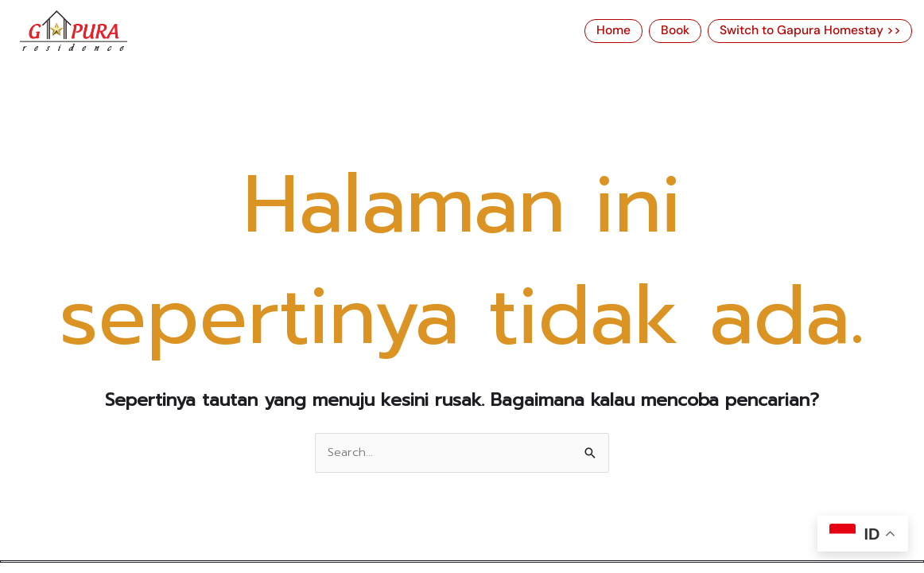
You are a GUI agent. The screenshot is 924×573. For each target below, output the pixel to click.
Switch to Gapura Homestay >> (811, 31)
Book (678, 31)
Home (615, 31)
